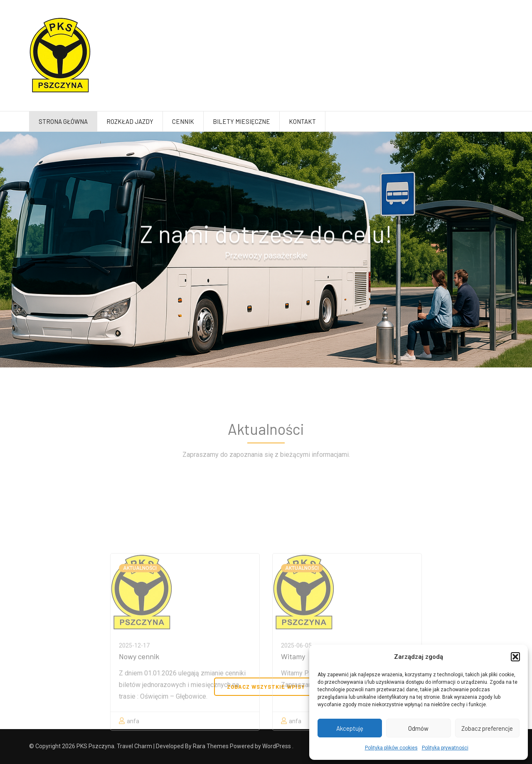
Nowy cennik (139, 711)
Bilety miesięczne (241, 121)
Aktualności (140, 623)
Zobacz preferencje (487, 728)
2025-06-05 (296, 700)
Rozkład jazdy (130, 121)
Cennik (183, 121)
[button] (515, 657)
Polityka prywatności (445, 748)
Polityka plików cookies (391, 748)
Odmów (418, 728)
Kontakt (302, 121)
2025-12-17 (134, 700)
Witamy (293, 711)
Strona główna (63, 121)
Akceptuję (350, 728)
